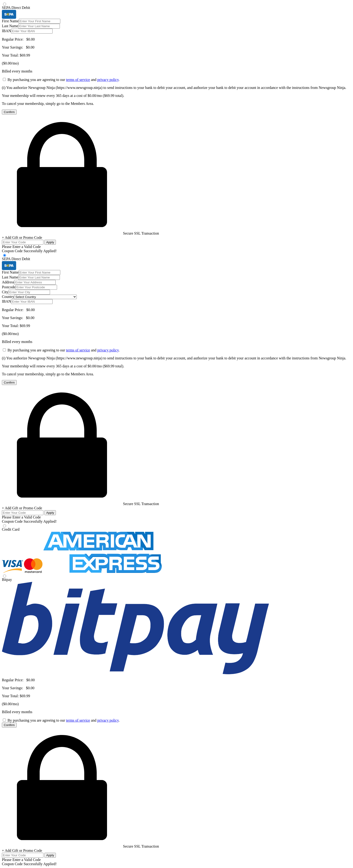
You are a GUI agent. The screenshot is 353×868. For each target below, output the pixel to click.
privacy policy (108, 80)
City (5, 292)
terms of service (78, 80)
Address (8, 282)
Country (8, 297)
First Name (10, 21)
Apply (50, 242)
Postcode (9, 287)
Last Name (10, 26)
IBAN (6, 31)
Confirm (9, 112)
